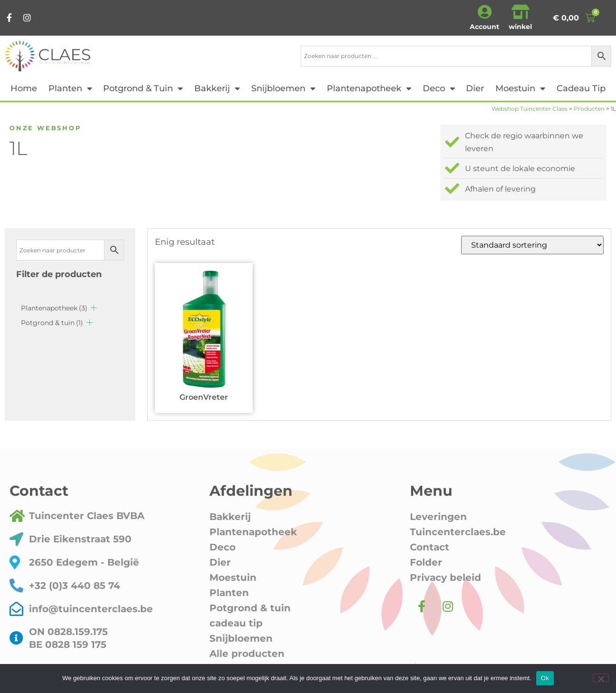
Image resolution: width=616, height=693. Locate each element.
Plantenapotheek (369, 88)
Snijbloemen (283, 88)
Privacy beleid (445, 577)
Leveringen (438, 517)
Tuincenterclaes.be (458, 532)
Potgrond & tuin (143, 88)
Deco (439, 88)
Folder (426, 562)
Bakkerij (217, 88)
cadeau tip (581, 88)
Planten (70, 88)
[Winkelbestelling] (532, 245)
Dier (475, 88)
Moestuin (520, 88)
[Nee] (601, 678)
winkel (520, 27)
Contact (430, 547)
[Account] (484, 12)
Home (24, 88)
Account (484, 27)
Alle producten (247, 654)
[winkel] (521, 12)
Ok (545, 678)
